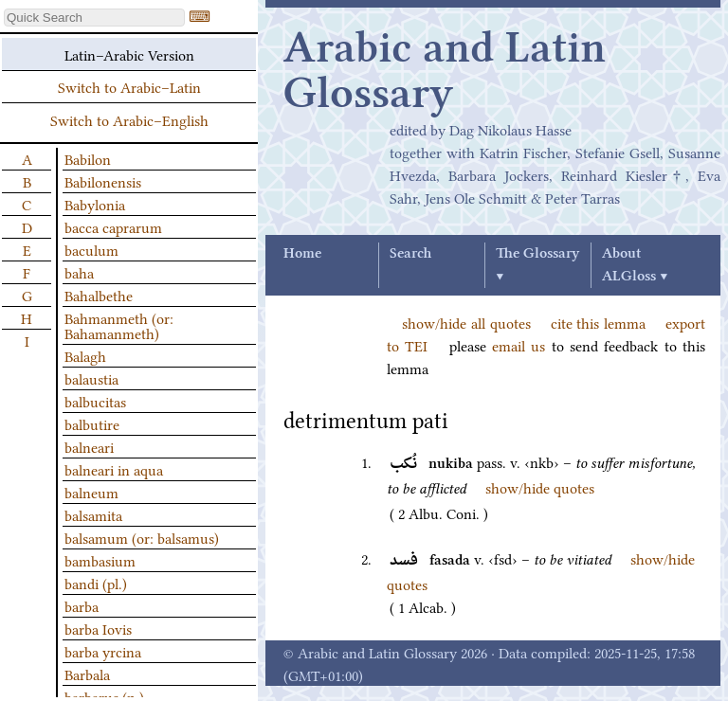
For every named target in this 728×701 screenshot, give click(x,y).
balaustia (91, 378)
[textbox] (94, 18)
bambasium (100, 560)
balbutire (92, 423)
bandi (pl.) (96, 583)
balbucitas (95, 401)
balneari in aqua (114, 469)
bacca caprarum (113, 226)
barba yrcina (103, 651)
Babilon (88, 158)
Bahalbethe (99, 295)
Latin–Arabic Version (129, 54)
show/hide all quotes (466, 322)
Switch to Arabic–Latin (129, 86)
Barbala (87, 674)
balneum (91, 492)
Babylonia (95, 204)
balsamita (93, 514)
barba (82, 605)
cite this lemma (599, 322)
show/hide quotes (540, 487)
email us (519, 345)
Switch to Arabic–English (129, 119)
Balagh (85, 355)
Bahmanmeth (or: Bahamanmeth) (119, 325)
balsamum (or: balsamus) (142, 537)
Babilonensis (103, 181)
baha (79, 272)
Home (302, 254)
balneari (89, 446)
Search (410, 254)
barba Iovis (98, 628)
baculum (91, 249)
